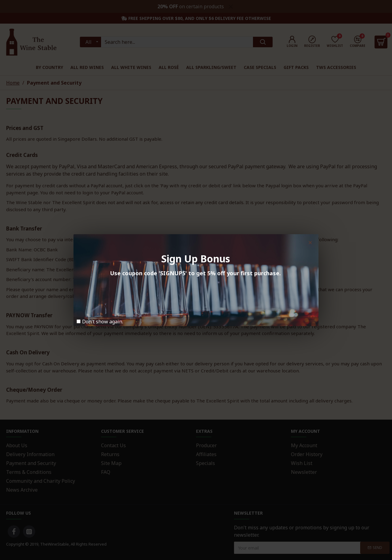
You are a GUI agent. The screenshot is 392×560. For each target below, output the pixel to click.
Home (13, 83)
